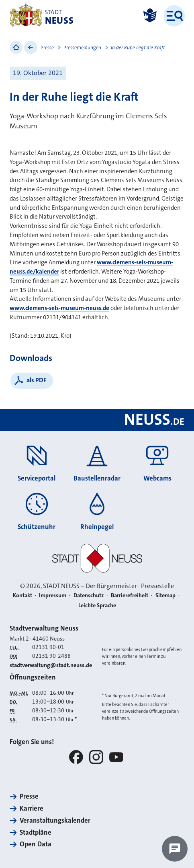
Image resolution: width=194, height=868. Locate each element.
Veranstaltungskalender (55, 820)
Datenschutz (89, 595)
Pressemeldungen (82, 48)
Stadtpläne (36, 833)
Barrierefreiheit (130, 595)
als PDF (37, 380)
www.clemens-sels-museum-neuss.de (59, 308)
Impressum (53, 595)
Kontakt (22, 595)
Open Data (36, 844)
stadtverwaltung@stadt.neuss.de (51, 665)
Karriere (32, 808)
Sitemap (165, 595)
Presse (47, 48)
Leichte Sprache (97, 605)
